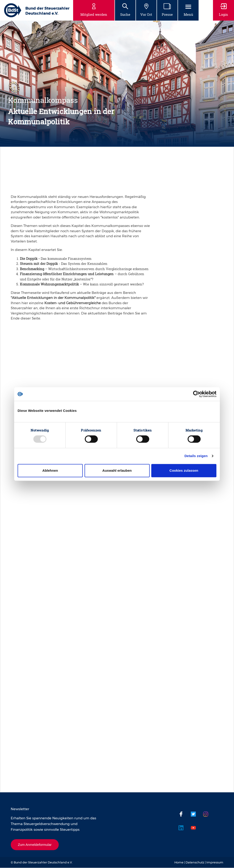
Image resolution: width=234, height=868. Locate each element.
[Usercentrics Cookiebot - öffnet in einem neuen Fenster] (196, 394)
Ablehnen (50, 470)
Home (179, 863)
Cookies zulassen (184, 470)
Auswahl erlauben (117, 470)
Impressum (215, 863)
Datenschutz (195, 863)
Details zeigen (196, 456)
